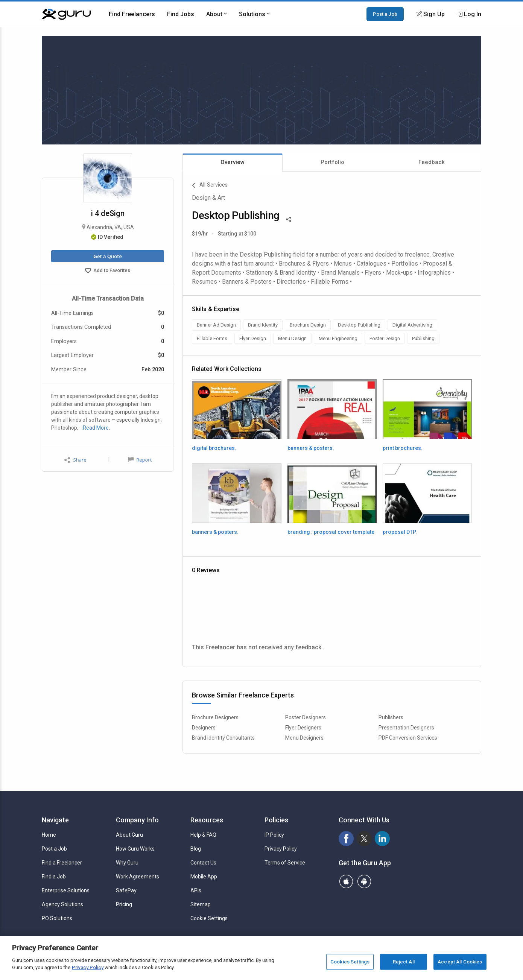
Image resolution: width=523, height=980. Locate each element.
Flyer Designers (303, 728)
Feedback (432, 162)
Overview (233, 162)
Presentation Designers (406, 728)
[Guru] (66, 14)
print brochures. (403, 448)
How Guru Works (135, 849)
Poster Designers (306, 717)
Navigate (55, 820)
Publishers (391, 717)
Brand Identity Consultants (223, 738)
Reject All (404, 962)
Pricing (124, 904)
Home (49, 835)
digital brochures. (214, 448)
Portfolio (332, 162)
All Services (210, 185)
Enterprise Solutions (66, 890)
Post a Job (385, 14)
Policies (276, 820)
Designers (204, 728)
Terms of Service (285, 863)
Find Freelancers (132, 14)
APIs (196, 890)
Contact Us (203, 863)
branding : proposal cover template (331, 532)
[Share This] (289, 219)
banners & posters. (311, 448)
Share (75, 460)
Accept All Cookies (460, 962)
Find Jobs (181, 14)
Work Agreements (138, 877)
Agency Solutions (62, 904)
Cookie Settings (209, 918)
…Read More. (95, 428)
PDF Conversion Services (408, 738)
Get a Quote (107, 256)
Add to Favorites (108, 271)
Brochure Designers (215, 717)
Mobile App (204, 877)
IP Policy (274, 835)
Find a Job (54, 877)
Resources (207, 820)
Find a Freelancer (62, 863)
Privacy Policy (281, 849)
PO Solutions (57, 918)
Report (140, 460)
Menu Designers (304, 738)
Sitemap (201, 904)
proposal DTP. (400, 532)
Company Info (137, 820)
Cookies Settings (350, 962)
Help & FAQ (203, 835)
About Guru (129, 835)
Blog (196, 849)
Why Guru (127, 863)
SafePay (126, 890)
